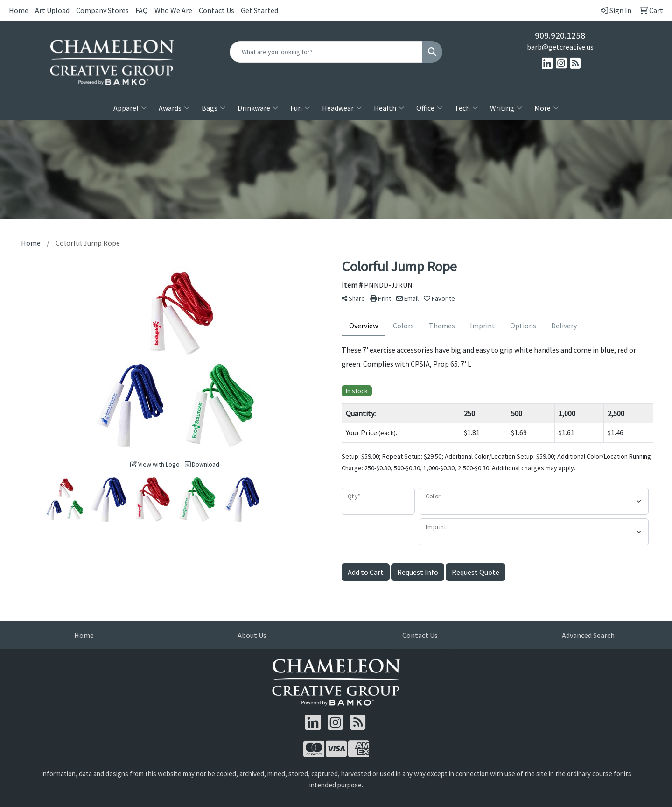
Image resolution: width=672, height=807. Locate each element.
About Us (252, 635)
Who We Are (173, 10)
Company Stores (102, 10)
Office (429, 108)
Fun (300, 108)
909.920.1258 (560, 35)
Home (19, 10)
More (546, 108)
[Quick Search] (326, 52)
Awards (174, 108)
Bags (213, 108)
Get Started (259, 10)
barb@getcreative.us (560, 47)
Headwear (342, 108)
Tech (466, 108)
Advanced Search (588, 635)
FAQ (142, 10)
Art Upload (52, 10)
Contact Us (217, 10)
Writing (506, 108)
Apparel (130, 108)
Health (389, 108)
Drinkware (258, 108)
